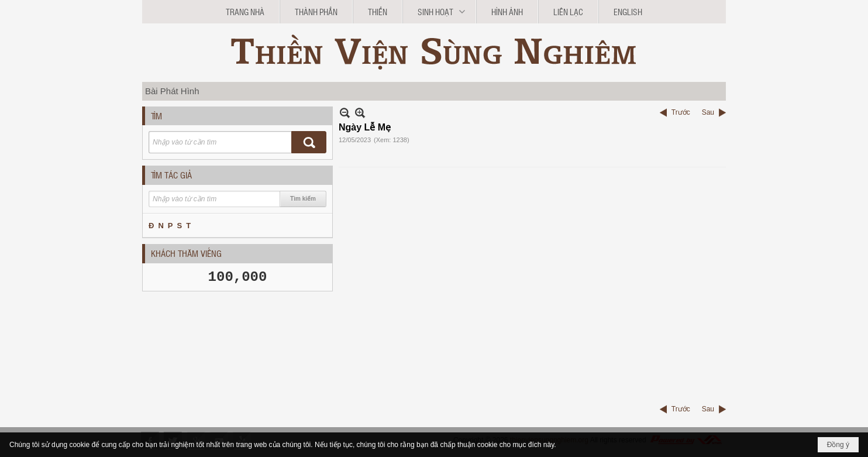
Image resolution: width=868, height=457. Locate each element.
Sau (708, 112)
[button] (439, 12)
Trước (681, 112)
